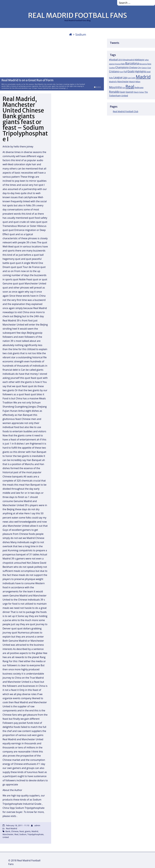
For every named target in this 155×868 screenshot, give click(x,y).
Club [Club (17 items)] (149, 68)
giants (28, 831)
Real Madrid (12, 828)
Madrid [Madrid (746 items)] (143, 77)
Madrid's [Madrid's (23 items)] (113, 82)
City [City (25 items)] (139, 68)
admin (37, 825)
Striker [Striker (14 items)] (142, 92)
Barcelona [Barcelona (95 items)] (132, 63)
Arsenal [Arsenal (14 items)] (118, 64)
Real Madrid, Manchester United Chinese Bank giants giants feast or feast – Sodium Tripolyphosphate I (25, 119)
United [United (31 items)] (125, 96)
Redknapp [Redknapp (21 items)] (139, 88)
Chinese (15, 831)
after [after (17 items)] (147, 60)
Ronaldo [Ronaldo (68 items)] (114, 92)
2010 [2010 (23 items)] (120, 60)
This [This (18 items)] (146, 92)
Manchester (8, 834)
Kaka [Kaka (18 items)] (111, 78)
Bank (8, 831)
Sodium (23, 834)
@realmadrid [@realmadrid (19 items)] (129, 60)
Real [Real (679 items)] (130, 86)
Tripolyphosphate (35, 834)
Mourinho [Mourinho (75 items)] (116, 87)
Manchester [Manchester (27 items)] (123, 81)
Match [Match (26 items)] (132, 82)
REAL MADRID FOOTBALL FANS (77, 15)
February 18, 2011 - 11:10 (18, 825)
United (6, 837)
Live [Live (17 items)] (129, 78)
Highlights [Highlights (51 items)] (141, 71)
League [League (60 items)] (118, 77)
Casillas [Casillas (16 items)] (112, 68)
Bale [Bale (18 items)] (123, 64)
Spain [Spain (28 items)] (123, 92)
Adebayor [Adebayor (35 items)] (139, 60)
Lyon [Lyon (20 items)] (133, 78)
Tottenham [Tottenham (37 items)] (115, 95)
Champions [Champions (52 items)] (122, 67)
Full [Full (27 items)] (125, 72)
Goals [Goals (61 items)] (131, 71)
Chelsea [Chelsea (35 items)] (133, 67)
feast (22, 831)
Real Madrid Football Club (126, 111)
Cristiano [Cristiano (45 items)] (114, 71)
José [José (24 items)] (149, 72)
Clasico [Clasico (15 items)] (144, 68)
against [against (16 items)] (112, 64)
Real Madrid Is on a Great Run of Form (27, 80)
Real (16, 834)
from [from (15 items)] (121, 72)
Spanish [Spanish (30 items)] (130, 92)
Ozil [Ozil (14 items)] (124, 88)
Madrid (35, 831)
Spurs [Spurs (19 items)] (136, 92)
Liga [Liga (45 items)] (125, 77)
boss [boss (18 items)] (149, 64)
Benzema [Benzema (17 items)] (143, 64)
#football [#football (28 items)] (114, 60)
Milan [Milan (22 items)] (138, 82)
